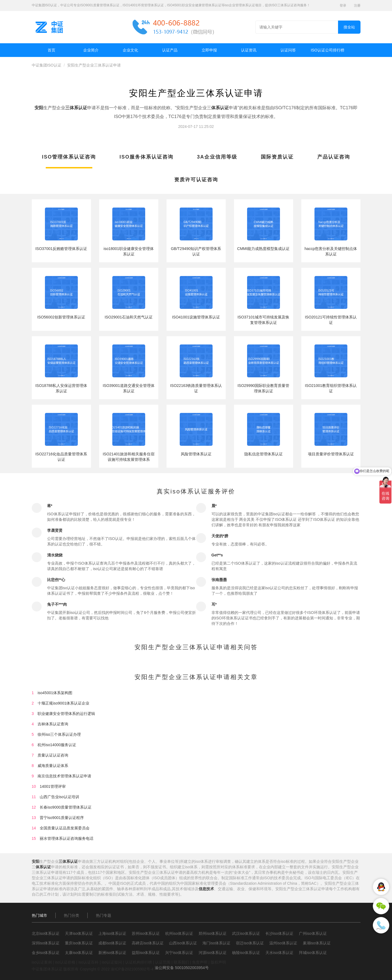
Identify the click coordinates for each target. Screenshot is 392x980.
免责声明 (200, 962)
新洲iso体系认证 (112, 953)
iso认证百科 (88, 962)
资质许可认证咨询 (196, 180)
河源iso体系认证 (213, 953)
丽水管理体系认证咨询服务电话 (67, 838)
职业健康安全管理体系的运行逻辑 (66, 714)
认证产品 (170, 50)
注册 (357, 5)
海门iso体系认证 (216, 943)
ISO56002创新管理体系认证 (61, 317)
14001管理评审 (53, 786)
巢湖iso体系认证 (317, 943)
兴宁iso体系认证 (179, 953)
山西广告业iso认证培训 (59, 797)
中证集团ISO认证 (47, 65)
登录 (343, 5)
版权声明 (218, 962)
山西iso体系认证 (183, 943)
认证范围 (163, 962)
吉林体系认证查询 (53, 724)
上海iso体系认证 (112, 933)
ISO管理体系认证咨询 (69, 157)
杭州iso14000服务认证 (57, 745)
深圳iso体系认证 (46, 943)
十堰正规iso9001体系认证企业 (63, 703)
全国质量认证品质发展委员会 (65, 828)
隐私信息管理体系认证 (264, 454)
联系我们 (181, 962)
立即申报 (209, 50)
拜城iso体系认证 (313, 953)
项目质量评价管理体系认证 (331, 454)
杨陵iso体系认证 (246, 953)
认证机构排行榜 (139, 962)
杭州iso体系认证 (179, 933)
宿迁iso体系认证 (250, 943)
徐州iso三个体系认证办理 (59, 734)
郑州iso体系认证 (213, 933)
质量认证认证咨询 (53, 755)
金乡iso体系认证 (46, 953)
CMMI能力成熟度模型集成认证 (263, 249)
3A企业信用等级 (217, 157)
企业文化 (130, 50)
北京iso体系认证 (46, 933)
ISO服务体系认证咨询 (146, 157)
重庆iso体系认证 (79, 943)
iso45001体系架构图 (55, 693)
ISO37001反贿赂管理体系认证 (61, 249)
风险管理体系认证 (196, 454)
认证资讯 (249, 50)
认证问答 (288, 50)
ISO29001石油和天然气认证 (129, 317)
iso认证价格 (65, 962)
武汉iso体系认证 (246, 933)
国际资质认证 (277, 157)
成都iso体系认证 (112, 943)
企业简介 (91, 50)
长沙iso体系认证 (279, 933)
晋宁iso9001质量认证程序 (62, 818)
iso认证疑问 (112, 962)
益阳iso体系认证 (146, 953)
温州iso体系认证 (283, 943)
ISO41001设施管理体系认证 (196, 317)
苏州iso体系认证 (146, 933)
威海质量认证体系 (53, 766)
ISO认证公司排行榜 (327, 50)
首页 (51, 50)
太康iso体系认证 (79, 953)
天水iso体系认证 (279, 953)
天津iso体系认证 (79, 933)
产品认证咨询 (334, 157)
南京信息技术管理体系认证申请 (64, 776)
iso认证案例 (42, 962)
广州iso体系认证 (313, 933)
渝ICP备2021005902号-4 (132, 969)
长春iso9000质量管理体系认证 (66, 807)
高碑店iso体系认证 (148, 943)
